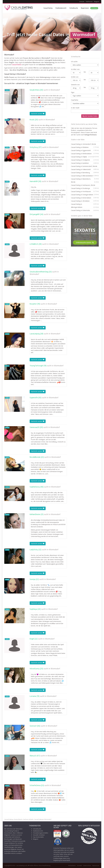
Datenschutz (87, 865)
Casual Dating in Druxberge (85, 189)
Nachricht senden (38, 114)
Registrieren (90, 8)
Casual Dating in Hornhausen (85, 192)
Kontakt (79, 865)
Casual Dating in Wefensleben (85, 154)
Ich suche (74, 61)
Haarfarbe (75, 100)
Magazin (97, 2)
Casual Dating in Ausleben (85, 163)
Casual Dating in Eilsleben (85, 148)
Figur (73, 92)
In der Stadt (75, 108)
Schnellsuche (74, 8)
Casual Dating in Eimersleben (85, 198)
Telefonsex (89, 2)
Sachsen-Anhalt (28, 819)
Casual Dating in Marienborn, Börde (85, 181)
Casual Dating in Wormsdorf (43, 819)
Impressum (96, 865)
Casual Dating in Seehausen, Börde (85, 185)
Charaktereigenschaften (41, 833)
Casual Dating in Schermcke (85, 210)
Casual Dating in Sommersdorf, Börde (85, 166)
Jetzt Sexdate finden (90, 116)
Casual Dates (17, 65)
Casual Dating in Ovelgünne (85, 160)
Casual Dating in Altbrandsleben (85, 176)
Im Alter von (75, 69)
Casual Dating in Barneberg (85, 173)
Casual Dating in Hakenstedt (85, 170)
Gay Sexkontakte (38, 837)
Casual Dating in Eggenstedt (85, 151)
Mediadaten (72, 865)
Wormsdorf (55, 90)
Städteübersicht (61, 8)
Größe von (75, 77)
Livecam (82, 2)
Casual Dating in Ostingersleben (85, 195)
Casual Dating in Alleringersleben (85, 206)
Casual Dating (48, 8)
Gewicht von (75, 85)
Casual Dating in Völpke (82, 157)
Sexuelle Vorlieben (39, 835)
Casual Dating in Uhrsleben (85, 201)
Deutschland (18, 819)
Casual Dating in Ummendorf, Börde (85, 144)
